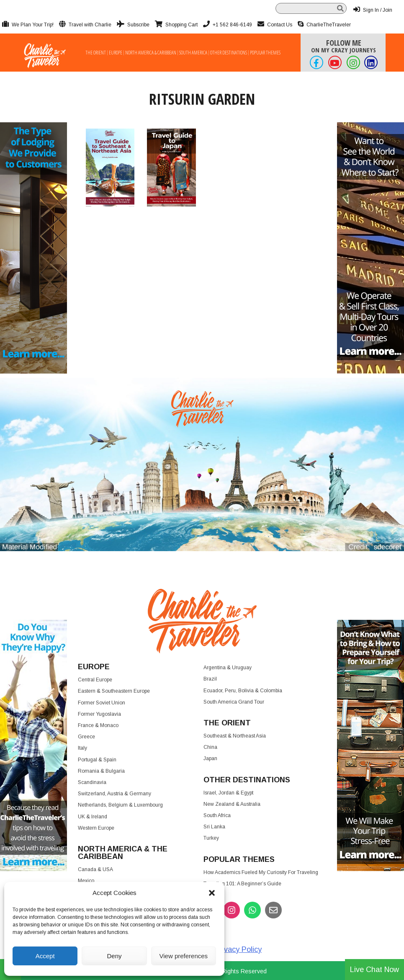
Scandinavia (92, 782)
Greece (86, 737)
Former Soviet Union (102, 703)
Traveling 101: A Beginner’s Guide (242, 884)
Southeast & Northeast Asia (235, 736)
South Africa (217, 815)
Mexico (86, 881)
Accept (45, 956)
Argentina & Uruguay (228, 668)
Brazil (210, 679)
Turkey (211, 838)
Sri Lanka (214, 827)
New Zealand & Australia (232, 804)
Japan (210, 758)
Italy (82, 748)
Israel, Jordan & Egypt (228, 793)
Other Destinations (229, 53)
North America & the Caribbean (123, 853)
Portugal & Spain (97, 760)
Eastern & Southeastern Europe (114, 691)
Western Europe (96, 828)
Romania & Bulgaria (101, 771)
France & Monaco (98, 725)
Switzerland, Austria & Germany (115, 794)
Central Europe (95, 680)
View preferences (184, 956)
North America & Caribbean (151, 53)
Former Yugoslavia (99, 714)
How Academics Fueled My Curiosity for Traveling (261, 872)
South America (193, 53)
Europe (116, 53)
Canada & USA (95, 869)
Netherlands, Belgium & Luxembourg (120, 805)
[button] (212, 893)
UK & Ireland (93, 817)
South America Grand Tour (234, 702)
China (210, 747)
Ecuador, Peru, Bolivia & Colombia (243, 691)
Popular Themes (265, 53)
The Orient (96, 53)
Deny (114, 956)
